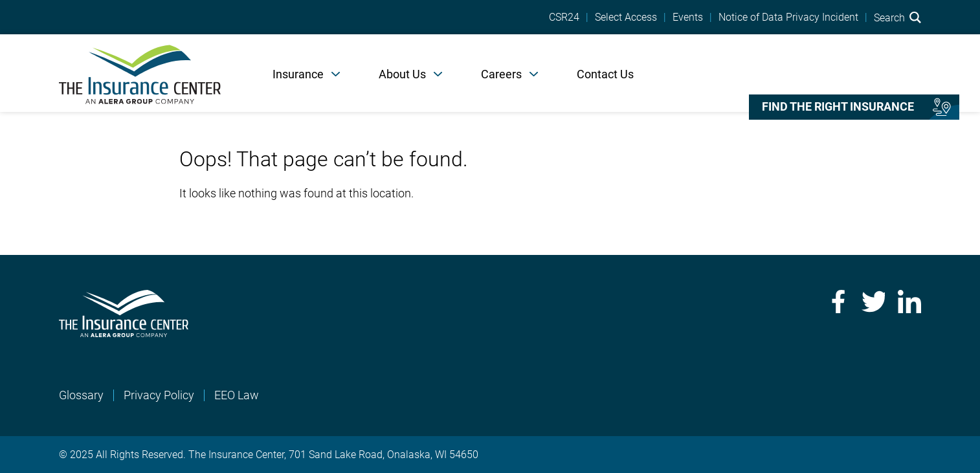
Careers (501, 74)
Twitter (873, 302)
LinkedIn (909, 302)
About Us (402, 74)
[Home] (140, 73)
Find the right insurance (838, 107)
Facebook (837, 302)
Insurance (298, 74)
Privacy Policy (159, 395)
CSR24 (564, 17)
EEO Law (237, 395)
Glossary (81, 395)
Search (897, 17)
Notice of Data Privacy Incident (788, 17)
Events (688, 17)
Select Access (626, 17)
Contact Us (605, 74)
